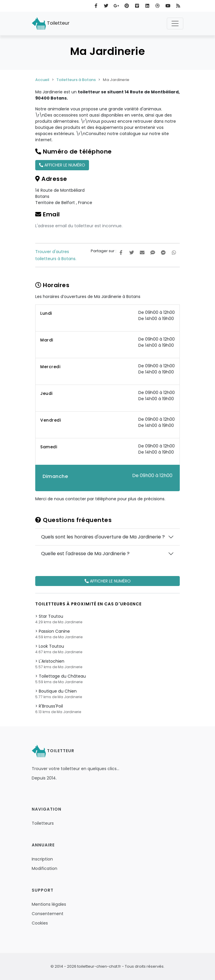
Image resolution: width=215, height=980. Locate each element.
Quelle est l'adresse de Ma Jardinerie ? (85, 554)
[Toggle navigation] (175, 23)
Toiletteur (51, 23)
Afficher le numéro (62, 165)
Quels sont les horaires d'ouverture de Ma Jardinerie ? (103, 537)
